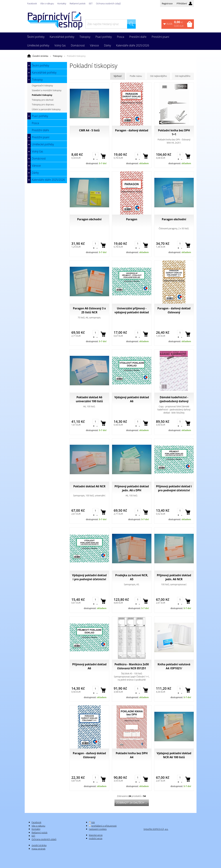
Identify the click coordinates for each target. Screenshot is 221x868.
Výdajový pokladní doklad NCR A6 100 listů (174, 755)
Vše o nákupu (47, 3)
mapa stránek (39, 849)
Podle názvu (136, 76)
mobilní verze (96, 838)
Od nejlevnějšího (158, 76)
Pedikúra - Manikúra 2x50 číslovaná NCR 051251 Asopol (132, 666)
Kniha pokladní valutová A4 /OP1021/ (174, 666)
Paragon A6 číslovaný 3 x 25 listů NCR (89, 310)
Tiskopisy (58, 56)
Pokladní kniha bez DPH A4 (132, 755)
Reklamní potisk (77, 3)
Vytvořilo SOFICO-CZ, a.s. (156, 829)
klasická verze (96, 835)
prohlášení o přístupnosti (104, 826)
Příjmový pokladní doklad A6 (89, 666)
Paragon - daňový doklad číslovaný (174, 310)
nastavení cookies (98, 829)
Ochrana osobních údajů (108, 3)
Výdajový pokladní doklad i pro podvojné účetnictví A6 (89, 577)
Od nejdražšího (183, 76)
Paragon (132, 219)
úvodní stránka (39, 845)
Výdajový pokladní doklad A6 (132, 399)
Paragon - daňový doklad (132, 130)
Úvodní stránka (40, 56)
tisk (93, 822)
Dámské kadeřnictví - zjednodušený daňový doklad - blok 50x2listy (174, 399)
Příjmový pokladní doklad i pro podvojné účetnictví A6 (174, 488)
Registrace (167, 3)
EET (91, 3)
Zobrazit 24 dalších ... (132, 803)
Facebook (32, 3)
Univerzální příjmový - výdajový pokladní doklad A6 (132, 310)
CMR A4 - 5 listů (89, 130)
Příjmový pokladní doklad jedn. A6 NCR (174, 577)
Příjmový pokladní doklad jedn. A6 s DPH (132, 488)
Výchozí (118, 76)
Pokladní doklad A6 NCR (89, 486)
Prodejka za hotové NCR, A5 (132, 577)
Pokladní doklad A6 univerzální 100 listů (89, 399)
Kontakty (62, 3)
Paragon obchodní (89, 219)
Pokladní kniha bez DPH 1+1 (174, 132)
